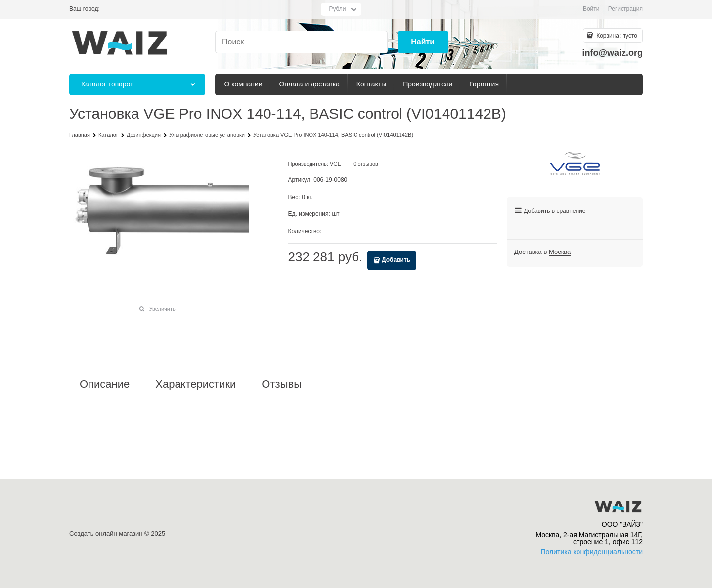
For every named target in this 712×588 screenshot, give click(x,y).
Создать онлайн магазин (106, 533)
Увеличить (162, 309)
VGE (335, 164)
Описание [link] (105, 384)
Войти (591, 9)
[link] (560, 252)
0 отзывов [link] (366, 164)
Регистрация (625, 9)
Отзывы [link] (282, 384)
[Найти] (423, 42)
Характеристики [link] (196, 384)
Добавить (396, 260)
